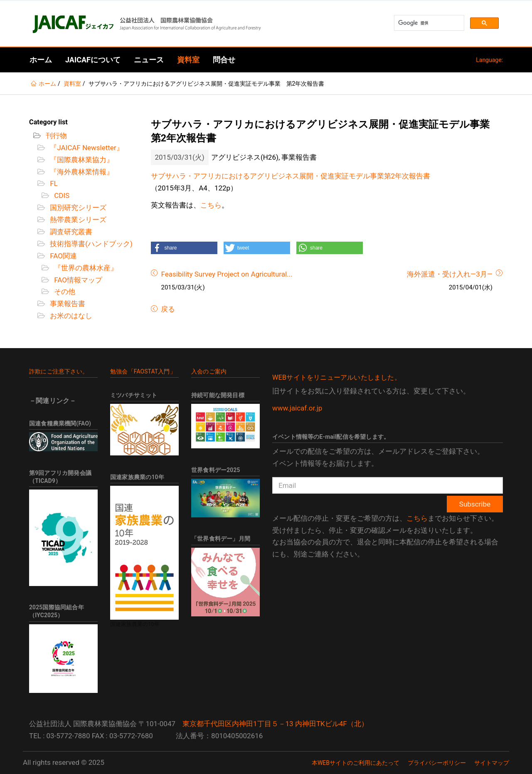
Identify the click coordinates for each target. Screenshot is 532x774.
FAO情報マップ (77, 280)
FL (53, 183)
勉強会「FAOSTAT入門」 (143, 371)
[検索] (428, 23)
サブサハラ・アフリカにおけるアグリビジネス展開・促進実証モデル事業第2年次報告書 (291, 176)
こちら (211, 205)
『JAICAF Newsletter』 (86, 148)
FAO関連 (63, 256)
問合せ (224, 60)
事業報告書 (67, 304)
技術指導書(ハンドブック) (90, 244)
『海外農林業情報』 (81, 172)
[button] (184, 248)
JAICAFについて (93, 60)
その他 (64, 292)
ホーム (41, 60)
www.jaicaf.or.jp (297, 408)
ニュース (149, 60)
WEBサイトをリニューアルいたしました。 (337, 377)
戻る (167, 309)
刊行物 (55, 136)
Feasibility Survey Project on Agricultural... (227, 274)
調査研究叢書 (70, 232)
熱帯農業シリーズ (77, 220)
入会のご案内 (209, 371)
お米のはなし (70, 316)
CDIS (61, 195)
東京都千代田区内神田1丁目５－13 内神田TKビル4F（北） (275, 724)
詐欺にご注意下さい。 (59, 371)
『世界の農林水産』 (85, 268)
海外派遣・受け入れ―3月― (450, 274)
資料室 (188, 60)
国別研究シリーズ (77, 208)
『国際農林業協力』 (81, 160)
